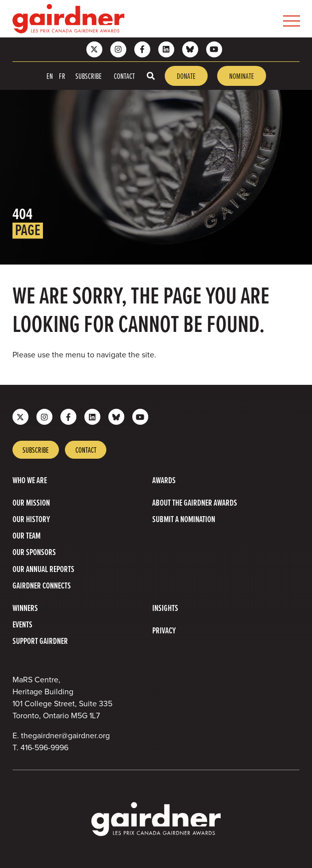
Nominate (242, 76)
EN (50, 76)
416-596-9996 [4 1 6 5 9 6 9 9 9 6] (44, 747)
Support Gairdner (40, 641)
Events (22, 624)
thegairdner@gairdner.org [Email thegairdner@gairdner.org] (65, 735)
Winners (25, 608)
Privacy (164, 630)
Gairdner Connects (42, 585)
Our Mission (31, 502)
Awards (164, 480)
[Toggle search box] (151, 76)
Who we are (30, 480)
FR (62, 76)
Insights (165, 608)
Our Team (26, 535)
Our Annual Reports (43, 569)
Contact (124, 76)
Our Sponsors (34, 552)
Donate (186, 76)
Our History (31, 519)
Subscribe (89, 76)
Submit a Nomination (184, 519)
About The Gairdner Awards (195, 502)
